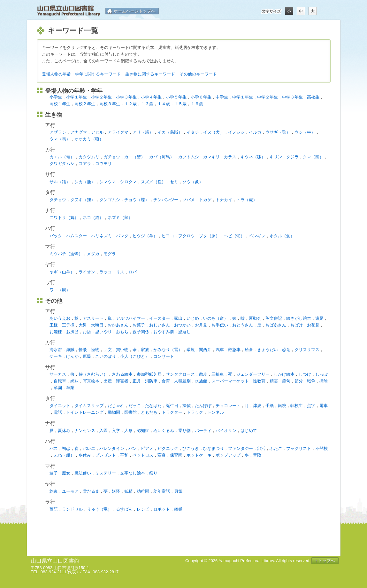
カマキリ (211, 157)
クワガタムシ (62, 164)
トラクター (172, 412)
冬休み (85, 455)
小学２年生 (101, 97)
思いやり (103, 332)
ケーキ (56, 356)
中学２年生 (268, 97)
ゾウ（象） (193, 182)
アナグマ (79, 132)
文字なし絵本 (133, 473)
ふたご (276, 448)
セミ (174, 182)
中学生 (222, 97)
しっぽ (321, 374)
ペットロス (143, 455)
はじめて (249, 431)
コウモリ (103, 164)
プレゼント (106, 455)
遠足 (319, 318)
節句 (286, 381)
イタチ (193, 132)
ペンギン (257, 236)
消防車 (151, 381)
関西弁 (205, 350)
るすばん (124, 509)
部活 (261, 448)
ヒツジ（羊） (145, 236)
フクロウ (187, 236)
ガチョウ (112, 157)
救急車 (234, 350)
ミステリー (106, 473)
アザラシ (58, 132)
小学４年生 (151, 97)
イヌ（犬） (214, 132)
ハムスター (76, 236)
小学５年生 (176, 97)
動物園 (114, 412)
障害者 (122, 381)
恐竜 (286, 350)
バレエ (89, 448)
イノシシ (236, 132)
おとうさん (243, 325)
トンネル (216, 412)
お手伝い (220, 325)
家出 (178, 318)
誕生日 (172, 406)
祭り (153, 473)
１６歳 (197, 104)
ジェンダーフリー (253, 374)
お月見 (201, 325)
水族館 (201, 381)
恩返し (184, 332)
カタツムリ (89, 157)
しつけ (305, 374)
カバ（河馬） (162, 157)
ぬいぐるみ (164, 431)
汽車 (220, 350)
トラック (195, 412)
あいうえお (60, 318)
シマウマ (108, 182)
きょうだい (268, 350)
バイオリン (226, 431)
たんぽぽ (203, 406)
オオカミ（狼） (89, 139)
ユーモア (70, 491)
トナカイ (224, 200)
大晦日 (97, 325)
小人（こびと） (135, 356)
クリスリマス (307, 350)
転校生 (297, 406)
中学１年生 (243, 97)
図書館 (130, 412)
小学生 (56, 97)
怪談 (83, 350)
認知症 (143, 431)
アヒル (97, 132)
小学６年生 (201, 97)
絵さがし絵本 (299, 318)
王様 (54, 325)
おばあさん (276, 325)
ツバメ (189, 200)
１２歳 (130, 104)
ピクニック (168, 448)
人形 (128, 431)
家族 (145, 350)
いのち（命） (216, 318)
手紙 (270, 406)
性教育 (259, 381)
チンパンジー (166, 200)
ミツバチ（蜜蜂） (66, 254)
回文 (108, 350)
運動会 (255, 318)
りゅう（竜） (99, 509)
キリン (276, 157)
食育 (166, 381)
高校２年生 (85, 104)
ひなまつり (214, 448)
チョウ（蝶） (137, 200)
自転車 (60, 381)
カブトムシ (189, 157)
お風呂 (72, 332)
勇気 (178, 491)
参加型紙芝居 (149, 374)
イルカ (255, 132)
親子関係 (141, 332)
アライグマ (118, 132)
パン (133, 448)
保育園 (176, 455)
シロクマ (128, 182)
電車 (324, 406)
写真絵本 (91, 381)
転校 (282, 406)
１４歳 (164, 104)
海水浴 (56, 350)
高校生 (313, 97)
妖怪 (116, 491)
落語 (54, 509)
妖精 (128, 491)
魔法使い (83, 473)
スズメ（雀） (153, 182)
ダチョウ (58, 200)
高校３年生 (110, 104)
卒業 (70, 388)
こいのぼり (106, 356)
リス (120, 272)
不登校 (321, 448)
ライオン (87, 272)
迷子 (54, 473)
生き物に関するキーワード (150, 74)
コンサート (164, 356)
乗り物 (184, 431)
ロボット (162, 509)
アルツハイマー (130, 318)
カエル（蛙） (62, 157)
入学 (116, 431)
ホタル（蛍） (282, 236)
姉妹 (74, 381)
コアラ (85, 164)
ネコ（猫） (93, 218)
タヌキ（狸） (83, 200)
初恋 (66, 448)
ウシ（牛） (305, 132)
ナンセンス (85, 431)
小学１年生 (76, 97)
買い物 (122, 350)
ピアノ (147, 448)
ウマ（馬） (60, 139)
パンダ (122, 236)
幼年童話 (162, 491)
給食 (249, 350)
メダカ (93, 254)
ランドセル (72, 509)
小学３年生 (126, 97)
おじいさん (160, 325)
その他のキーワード (198, 74)
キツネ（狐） (253, 157)
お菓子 (139, 325)
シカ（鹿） (85, 182)
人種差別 (182, 381)
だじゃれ (116, 406)
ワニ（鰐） (60, 290)
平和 (124, 455)
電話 (58, 412)
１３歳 (147, 104)
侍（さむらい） (93, 374)
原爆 (87, 356)
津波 (257, 406)
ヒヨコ (168, 236)
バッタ (56, 236)
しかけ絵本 (284, 374)
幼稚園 (143, 491)
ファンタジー (241, 448)
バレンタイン (112, 448)
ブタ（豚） (209, 236)
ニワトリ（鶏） (64, 218)
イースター (160, 318)
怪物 (95, 350)
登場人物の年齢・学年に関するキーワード (81, 74)
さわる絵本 (122, 374)
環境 (191, 350)
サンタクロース (180, 374)
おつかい (182, 325)
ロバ (133, 272)
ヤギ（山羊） (62, 272)
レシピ (143, 509)
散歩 (203, 374)
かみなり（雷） (168, 350)
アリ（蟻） (143, 132)
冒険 (257, 455)
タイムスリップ (89, 406)
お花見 (313, 325)
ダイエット (60, 406)
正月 (137, 381)
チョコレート (228, 406)
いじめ (193, 318)
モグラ (110, 254)
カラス (230, 157)
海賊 (70, 350)
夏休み (64, 431)
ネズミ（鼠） (120, 218)
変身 (162, 455)
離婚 (178, 509)
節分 (299, 381)
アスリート (93, 318)
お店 (87, 332)
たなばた (153, 406)
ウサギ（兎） (278, 132)
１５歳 (180, 104)
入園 (103, 431)
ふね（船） (64, 455)
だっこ (135, 406)
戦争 (311, 381)
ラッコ (106, 272)
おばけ (297, 325)
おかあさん (118, 325)
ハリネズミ (101, 236)
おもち (122, 332)
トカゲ (205, 200)
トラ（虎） (247, 200)
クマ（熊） (313, 157)
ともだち (149, 412)
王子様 (68, 325)
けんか (72, 356)
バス (54, 448)
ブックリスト (299, 448)
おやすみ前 (164, 332)
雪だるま (91, 491)
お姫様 (56, 332)
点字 (311, 406)
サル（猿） (60, 182)
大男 (83, 325)
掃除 (324, 381)
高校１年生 (60, 104)
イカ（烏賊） (170, 132)
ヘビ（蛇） (234, 236)
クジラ (292, 157)
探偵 (187, 406)
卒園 (58, 388)
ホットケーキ (199, 455)
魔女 (66, 473)
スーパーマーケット (230, 381)
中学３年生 (292, 97)
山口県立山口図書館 (69, 11)
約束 (54, 491)
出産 (108, 381)
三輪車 (218, 374)
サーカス (58, 374)
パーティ (203, 431)
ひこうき (191, 448)
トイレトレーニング (85, 412)
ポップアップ (228, 455)
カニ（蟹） (135, 157)
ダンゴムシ (110, 200)
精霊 (274, 381)
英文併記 (274, 318)
